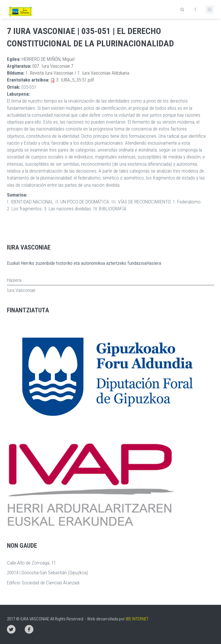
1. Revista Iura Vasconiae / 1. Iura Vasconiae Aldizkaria (77, 73)
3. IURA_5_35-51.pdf (75, 80)
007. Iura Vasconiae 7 (53, 66)
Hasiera (14, 280)
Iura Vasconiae (21, 290)
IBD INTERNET (137, 619)
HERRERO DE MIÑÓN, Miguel (48, 59)
